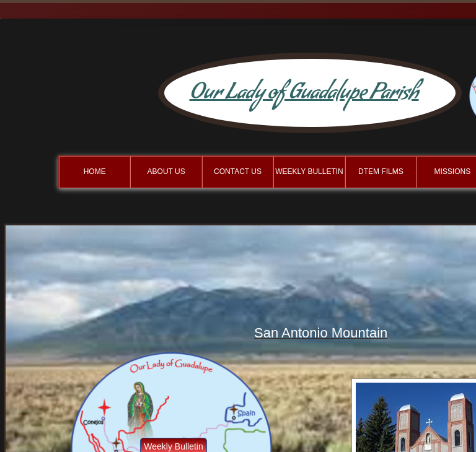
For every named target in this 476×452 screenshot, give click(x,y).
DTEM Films (381, 172)
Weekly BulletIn (309, 172)
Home (95, 172)
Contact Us (238, 172)
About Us (166, 172)
